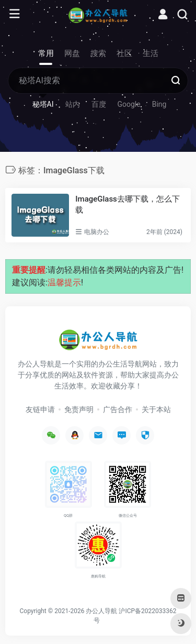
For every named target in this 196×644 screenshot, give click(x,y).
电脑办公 (97, 232)
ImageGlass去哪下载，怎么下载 (128, 204)
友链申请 (40, 409)
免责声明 (79, 409)
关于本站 (156, 409)
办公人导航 (101, 611)
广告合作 (118, 409)
